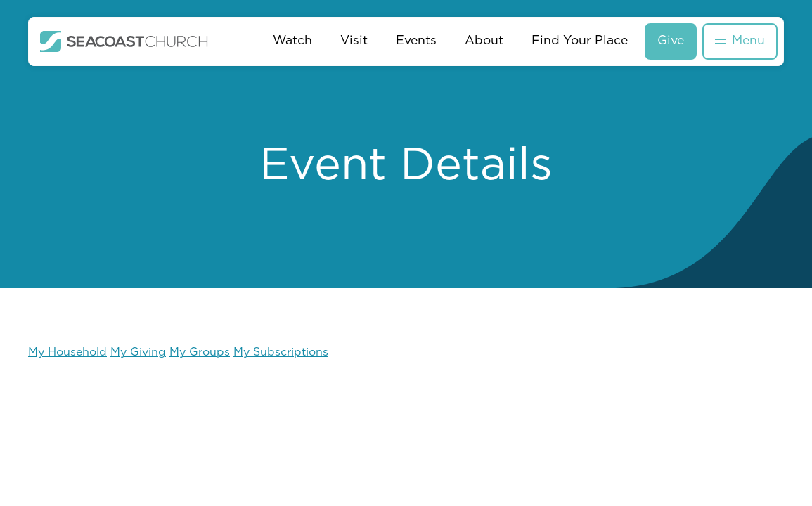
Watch (292, 41)
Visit (354, 41)
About (484, 41)
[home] (124, 41)
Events (416, 41)
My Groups (200, 353)
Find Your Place (580, 41)
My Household (67, 353)
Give (671, 41)
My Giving (138, 353)
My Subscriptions (281, 353)
